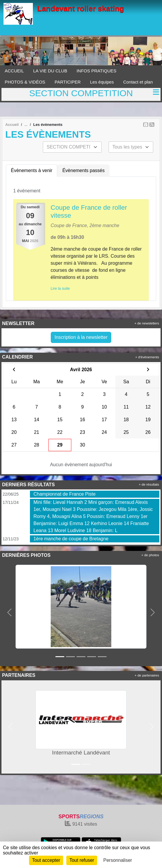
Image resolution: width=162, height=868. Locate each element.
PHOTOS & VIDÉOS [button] (25, 82)
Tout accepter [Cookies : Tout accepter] (46, 860)
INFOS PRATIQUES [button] (97, 71)
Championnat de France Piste (65, 494)
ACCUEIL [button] (14, 71)
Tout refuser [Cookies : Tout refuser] (82, 860)
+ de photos (150, 555)
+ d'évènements (147, 357)
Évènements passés (83, 170)
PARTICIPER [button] (68, 82)
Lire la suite (60, 288)
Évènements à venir (32, 170)
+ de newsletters (147, 323)
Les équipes (102, 82)
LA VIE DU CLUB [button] (50, 71)
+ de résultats (149, 484)
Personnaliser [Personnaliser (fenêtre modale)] (118, 860)
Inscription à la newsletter (81, 337)
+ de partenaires (147, 675)
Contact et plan (138, 82)
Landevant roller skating (81, 9)
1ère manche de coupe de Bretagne (71, 539)
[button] (9, 612)
